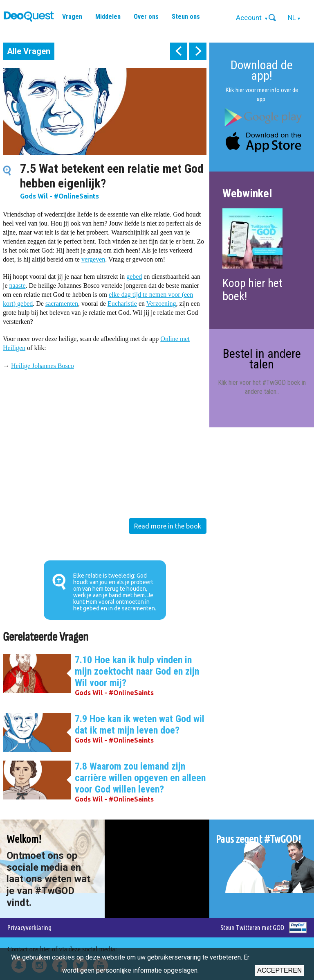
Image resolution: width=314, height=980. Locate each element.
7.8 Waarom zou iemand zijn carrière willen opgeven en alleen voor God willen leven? (140, 778)
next (198, 51)
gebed (134, 277)
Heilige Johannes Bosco (43, 366)
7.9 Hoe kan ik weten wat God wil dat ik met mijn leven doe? (140, 725)
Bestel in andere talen (262, 359)
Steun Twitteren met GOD (252, 927)
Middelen (108, 17)
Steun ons (186, 17)
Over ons (146, 17)
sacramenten (62, 304)
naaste (18, 286)
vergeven (93, 259)
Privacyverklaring (29, 927)
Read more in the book (168, 526)
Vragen (72, 17)
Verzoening (161, 304)
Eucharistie (122, 304)
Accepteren (279, 970)
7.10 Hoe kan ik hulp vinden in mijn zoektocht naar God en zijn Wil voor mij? (137, 671)
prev (179, 51)
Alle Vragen (29, 51)
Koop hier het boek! (252, 290)
